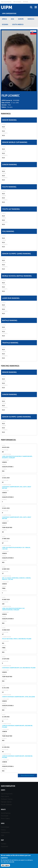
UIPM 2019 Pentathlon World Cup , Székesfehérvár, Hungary (14, 609)
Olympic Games (6, 802)
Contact (4, 844)
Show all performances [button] (27, 775)
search (31, 7)
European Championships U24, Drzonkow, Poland (19, 668)
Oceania (5, 24)
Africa (4, 19)
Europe (21, 19)
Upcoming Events (7, 794)
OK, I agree (5, 865)
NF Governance (17, 2)
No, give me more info (7, 862)
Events (3, 790)
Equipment (5, 846)
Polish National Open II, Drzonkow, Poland (17, 639)
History (3, 830)
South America (18, 24)
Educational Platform (6, 2)
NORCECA (31, 19)
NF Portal (26, 2)
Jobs (3, 835)
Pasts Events (5, 796)
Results (3, 809)
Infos (3, 823)
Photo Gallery (5, 819)
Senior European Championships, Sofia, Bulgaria (19, 697)
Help (2, 840)
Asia (13, 19)
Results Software (6, 805)
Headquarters (5, 832)
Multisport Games (7, 799)
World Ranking (6, 813)
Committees (5, 827)
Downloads (5, 816)
